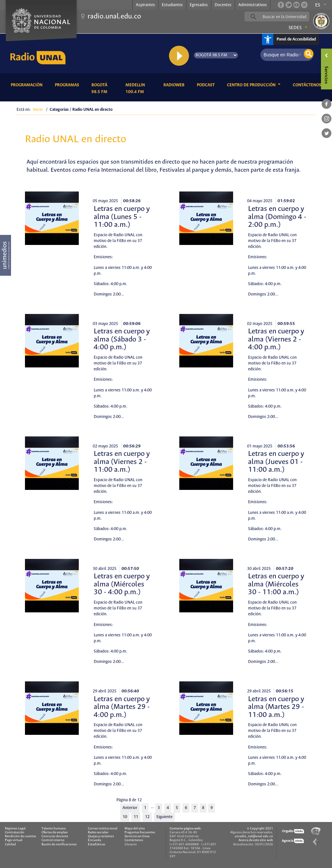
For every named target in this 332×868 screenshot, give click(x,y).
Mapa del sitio (135, 829)
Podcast (207, 84)
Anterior (130, 808)
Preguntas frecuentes (140, 833)
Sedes (295, 28)
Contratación (15, 833)
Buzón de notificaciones (59, 845)
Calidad (10, 845)
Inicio (38, 110)
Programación (28, 84)
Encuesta (95, 840)
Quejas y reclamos (101, 836)
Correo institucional (103, 829)
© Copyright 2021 (260, 829)
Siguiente (164, 817)
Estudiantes (172, 5)
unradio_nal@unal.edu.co (254, 836)
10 (125, 817)
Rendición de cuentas (20, 836)
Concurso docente (55, 836)
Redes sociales (98, 833)
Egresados (199, 5)
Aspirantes (145, 5)
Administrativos (253, 5)
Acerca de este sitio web (256, 840)
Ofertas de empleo (55, 833)
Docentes (223, 5)
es (318, 5)
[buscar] (287, 17)
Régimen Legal (15, 829)
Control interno (53, 840)
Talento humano (54, 829)
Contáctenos (308, 84)
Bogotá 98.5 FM (103, 88)
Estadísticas (96, 845)
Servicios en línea (137, 836)
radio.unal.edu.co (114, 17)
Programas (68, 84)
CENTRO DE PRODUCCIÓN (252, 85)
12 (147, 817)
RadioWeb (175, 84)
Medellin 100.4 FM (140, 88)
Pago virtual (14, 840)
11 (136, 817)
